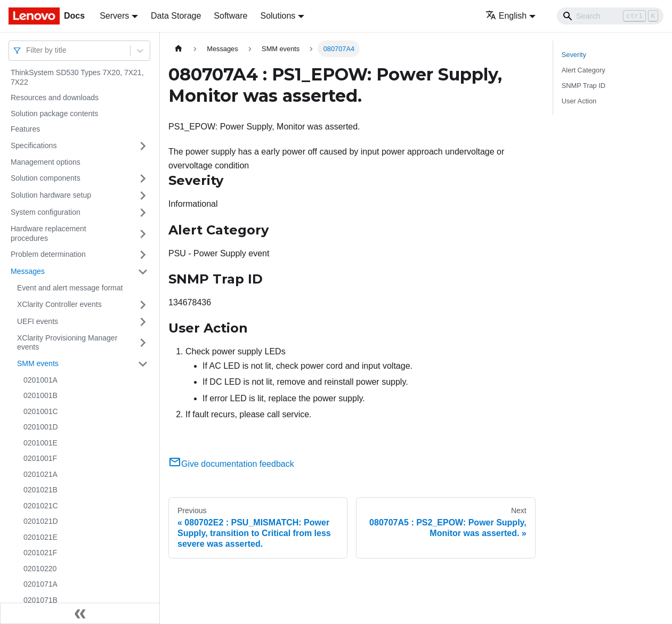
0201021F (40, 553)
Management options (46, 162)
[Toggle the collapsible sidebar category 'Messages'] (143, 272)
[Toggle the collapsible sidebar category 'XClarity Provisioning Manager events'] (143, 343)
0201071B (41, 600)
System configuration (46, 212)
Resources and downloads (55, 98)
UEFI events (38, 321)
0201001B (41, 395)
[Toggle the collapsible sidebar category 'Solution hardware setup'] (143, 196)
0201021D (41, 521)
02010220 (40, 569)
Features (25, 129)
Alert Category (584, 70)
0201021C (41, 506)
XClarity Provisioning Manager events (67, 343)
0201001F (40, 458)
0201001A (41, 380)
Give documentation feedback (231, 464)
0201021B (41, 490)
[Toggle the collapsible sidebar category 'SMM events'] (143, 364)
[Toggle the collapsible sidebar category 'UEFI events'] (143, 322)
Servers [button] (114, 16)
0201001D (41, 427)
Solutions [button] (278, 16)
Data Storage (176, 16)
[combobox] (27, 50)
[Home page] (179, 49)
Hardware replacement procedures (48, 233)
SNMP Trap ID (584, 86)
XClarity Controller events (59, 304)
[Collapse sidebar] (80, 613)
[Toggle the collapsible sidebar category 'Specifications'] (143, 146)
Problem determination (48, 254)
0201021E (41, 537)
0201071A (41, 584)
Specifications (34, 145)
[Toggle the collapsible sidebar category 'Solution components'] (143, 179)
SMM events (38, 363)
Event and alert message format (70, 288)
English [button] (506, 16)
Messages (28, 271)
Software (230, 16)
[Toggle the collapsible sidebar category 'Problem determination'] (143, 255)
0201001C (41, 411)
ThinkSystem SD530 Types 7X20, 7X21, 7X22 (77, 77)
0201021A (41, 474)
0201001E (41, 443)
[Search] (610, 16)
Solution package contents (54, 114)
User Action (579, 101)
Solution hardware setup (51, 195)
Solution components (46, 178)
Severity (574, 55)
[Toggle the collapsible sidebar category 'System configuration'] (143, 213)
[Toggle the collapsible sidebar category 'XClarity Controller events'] (143, 305)
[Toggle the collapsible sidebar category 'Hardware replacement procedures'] (143, 234)
